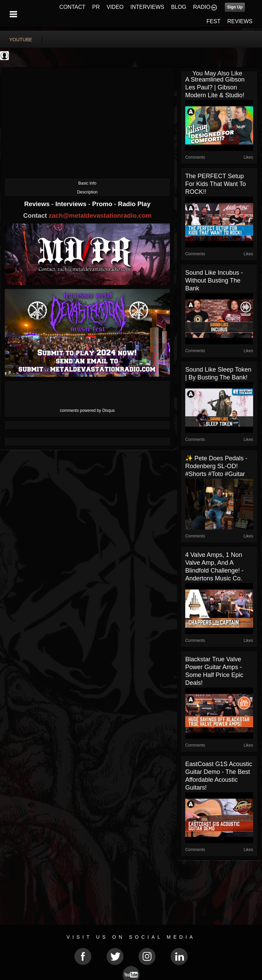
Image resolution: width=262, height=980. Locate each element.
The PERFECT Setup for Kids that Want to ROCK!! (216, 184)
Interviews (72, 204)
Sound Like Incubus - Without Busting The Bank (214, 280)
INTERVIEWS (147, 7)
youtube (21, 40)
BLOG (179, 7)
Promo (103, 204)
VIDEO (115, 7)
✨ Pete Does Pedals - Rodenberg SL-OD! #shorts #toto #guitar (216, 466)
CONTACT (72, 7)
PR (96, 7)
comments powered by (88, 410)
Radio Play (134, 204)
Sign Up (235, 7)
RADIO (202, 7)
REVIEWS (240, 21)
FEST (213, 21)
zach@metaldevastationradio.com (100, 215)
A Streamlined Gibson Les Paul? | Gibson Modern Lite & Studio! (215, 87)
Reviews (38, 204)
